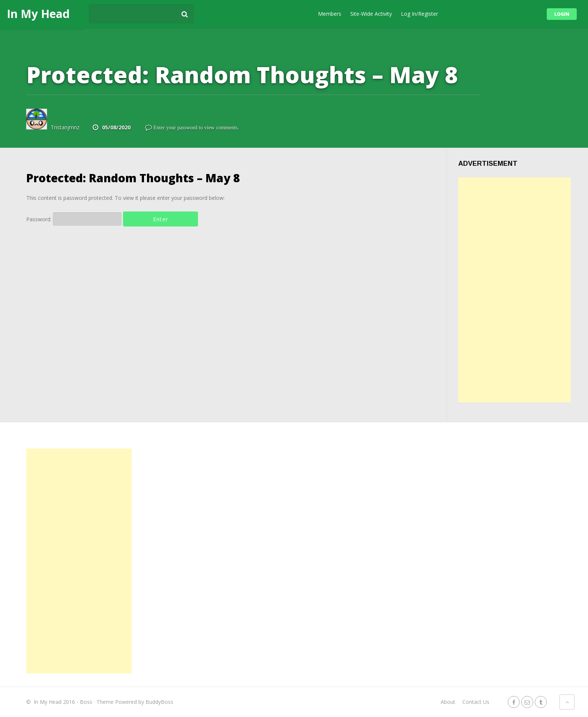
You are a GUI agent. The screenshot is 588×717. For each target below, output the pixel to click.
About (448, 702)
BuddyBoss (159, 702)
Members (330, 14)
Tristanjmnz (65, 127)
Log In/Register (419, 14)
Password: (74, 219)
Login (562, 14)
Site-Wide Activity (371, 14)
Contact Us (476, 702)
